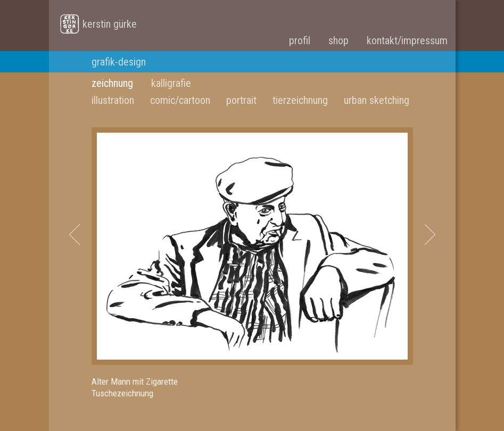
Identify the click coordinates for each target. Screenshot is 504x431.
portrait (241, 100)
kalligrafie (171, 83)
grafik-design (119, 62)
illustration (113, 100)
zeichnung (112, 83)
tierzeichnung (300, 100)
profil (300, 40)
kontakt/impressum (407, 40)
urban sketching (377, 100)
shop (338, 40)
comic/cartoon (180, 100)
